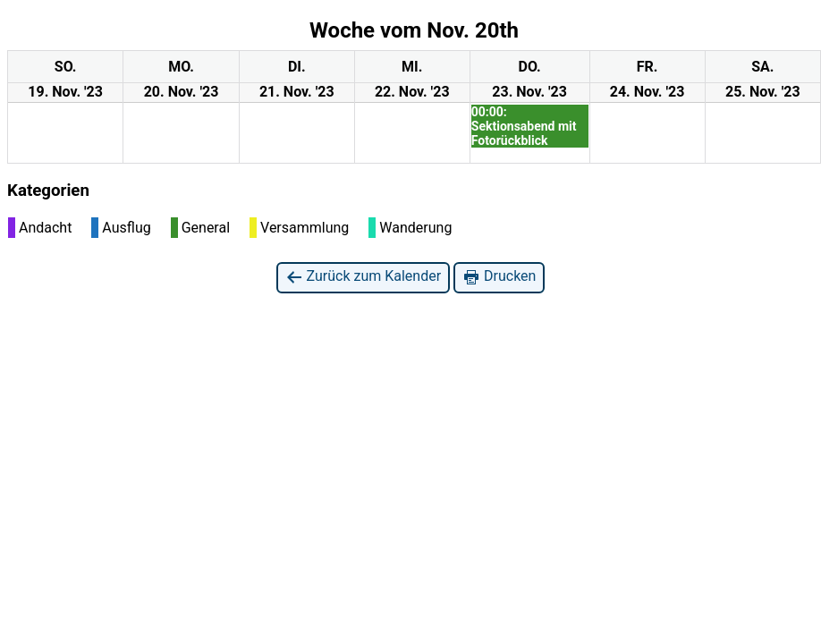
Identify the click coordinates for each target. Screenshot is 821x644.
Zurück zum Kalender (364, 277)
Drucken (499, 277)
